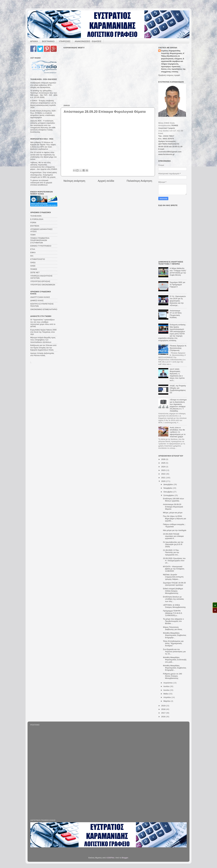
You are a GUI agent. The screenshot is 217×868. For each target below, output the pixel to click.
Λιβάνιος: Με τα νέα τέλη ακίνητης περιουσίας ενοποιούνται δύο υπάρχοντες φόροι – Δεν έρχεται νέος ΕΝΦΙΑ (44, 166)
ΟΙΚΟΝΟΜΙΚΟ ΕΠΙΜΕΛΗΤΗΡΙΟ (44, 309)
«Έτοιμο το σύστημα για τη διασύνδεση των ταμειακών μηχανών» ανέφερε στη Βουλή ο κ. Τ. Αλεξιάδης (178, 405)
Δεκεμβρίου (168, 484)
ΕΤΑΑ (33, 249)
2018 (164, 709)
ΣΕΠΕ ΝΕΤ (35, 272)
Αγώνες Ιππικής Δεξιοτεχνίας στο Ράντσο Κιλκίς (42, 354)
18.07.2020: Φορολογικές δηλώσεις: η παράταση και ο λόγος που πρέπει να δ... (177, 375)
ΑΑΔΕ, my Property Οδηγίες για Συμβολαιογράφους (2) (178, 389)
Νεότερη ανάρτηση (74, 181)
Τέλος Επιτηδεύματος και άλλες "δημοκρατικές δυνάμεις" (173, 643)
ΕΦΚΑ (33, 253)
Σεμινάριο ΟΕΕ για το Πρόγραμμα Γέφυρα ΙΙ (177, 285)
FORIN (33, 223)
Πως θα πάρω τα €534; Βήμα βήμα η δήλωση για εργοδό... (175, 518)
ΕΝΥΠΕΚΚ (35, 226)
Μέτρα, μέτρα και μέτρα (173, 513)
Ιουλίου (167, 686)
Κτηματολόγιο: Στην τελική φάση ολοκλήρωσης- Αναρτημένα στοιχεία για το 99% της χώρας (44, 175)
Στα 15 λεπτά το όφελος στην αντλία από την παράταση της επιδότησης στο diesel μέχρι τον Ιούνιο (44, 156)
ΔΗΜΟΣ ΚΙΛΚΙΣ (37, 300)
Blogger (125, 858)
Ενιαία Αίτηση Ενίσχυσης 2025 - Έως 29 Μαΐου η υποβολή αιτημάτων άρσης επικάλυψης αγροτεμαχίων (44, 114)
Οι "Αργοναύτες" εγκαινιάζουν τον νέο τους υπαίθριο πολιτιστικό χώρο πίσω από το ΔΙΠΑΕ (43, 323)
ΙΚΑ (32, 256)
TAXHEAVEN (36, 216)
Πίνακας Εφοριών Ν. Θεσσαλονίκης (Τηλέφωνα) (178, 348)
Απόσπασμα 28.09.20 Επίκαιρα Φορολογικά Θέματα (173, 507)
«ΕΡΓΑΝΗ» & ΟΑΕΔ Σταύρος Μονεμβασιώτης (174, 606)
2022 (164, 474)
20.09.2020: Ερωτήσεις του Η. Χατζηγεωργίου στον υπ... (174, 561)
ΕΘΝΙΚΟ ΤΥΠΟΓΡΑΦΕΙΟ (41, 246)
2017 (164, 713)
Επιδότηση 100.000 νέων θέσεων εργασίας (173, 500)
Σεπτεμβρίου (169, 495)
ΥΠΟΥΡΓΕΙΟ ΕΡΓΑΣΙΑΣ (40, 281)
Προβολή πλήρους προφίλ (169, 75)
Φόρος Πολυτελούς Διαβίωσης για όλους (173, 628)
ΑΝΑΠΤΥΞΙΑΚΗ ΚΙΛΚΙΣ (40, 297)
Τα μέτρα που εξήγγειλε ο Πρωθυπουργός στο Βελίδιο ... (173, 621)
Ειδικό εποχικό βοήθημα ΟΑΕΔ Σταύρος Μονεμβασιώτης (173, 591)
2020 (164, 481)
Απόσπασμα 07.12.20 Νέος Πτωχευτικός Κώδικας (176, 314)
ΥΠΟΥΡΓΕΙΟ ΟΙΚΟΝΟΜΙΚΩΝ (43, 285)
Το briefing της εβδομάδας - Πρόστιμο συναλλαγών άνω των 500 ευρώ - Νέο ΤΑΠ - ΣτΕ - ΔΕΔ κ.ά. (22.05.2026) (44, 94)
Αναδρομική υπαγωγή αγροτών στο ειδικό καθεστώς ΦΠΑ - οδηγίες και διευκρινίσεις (43, 85)
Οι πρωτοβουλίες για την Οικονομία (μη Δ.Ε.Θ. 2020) (173, 544)
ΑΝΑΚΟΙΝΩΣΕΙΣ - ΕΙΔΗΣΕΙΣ (88, 41)
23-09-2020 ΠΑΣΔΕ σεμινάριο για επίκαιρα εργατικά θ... (173, 536)
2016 (164, 717)
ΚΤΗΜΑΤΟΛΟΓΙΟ (38, 259)
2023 (164, 470)
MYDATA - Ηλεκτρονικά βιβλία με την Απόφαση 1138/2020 (174, 569)
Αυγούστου (168, 683)
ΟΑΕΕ (33, 266)
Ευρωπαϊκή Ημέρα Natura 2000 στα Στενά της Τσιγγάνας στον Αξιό (43, 332)
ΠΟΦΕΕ (34, 269)
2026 (164, 459)
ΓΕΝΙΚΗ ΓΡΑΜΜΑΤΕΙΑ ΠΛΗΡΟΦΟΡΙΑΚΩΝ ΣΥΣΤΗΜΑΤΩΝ (40, 240)
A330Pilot (110, 858)
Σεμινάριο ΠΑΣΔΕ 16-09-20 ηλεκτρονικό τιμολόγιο (174, 584)
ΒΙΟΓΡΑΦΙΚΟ (48, 41)
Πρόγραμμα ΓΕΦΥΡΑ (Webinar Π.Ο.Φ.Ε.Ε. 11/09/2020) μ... (173, 613)
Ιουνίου (167, 690)
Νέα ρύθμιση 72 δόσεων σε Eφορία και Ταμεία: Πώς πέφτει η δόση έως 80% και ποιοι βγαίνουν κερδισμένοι (43, 146)
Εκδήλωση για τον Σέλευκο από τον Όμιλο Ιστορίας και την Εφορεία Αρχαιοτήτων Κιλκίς (43, 348)
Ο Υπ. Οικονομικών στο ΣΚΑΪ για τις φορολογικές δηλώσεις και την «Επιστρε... (178, 301)
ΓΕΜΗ (33, 235)
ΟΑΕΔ (33, 262)
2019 (164, 706)
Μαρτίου (167, 701)
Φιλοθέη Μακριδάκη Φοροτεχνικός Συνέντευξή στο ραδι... (175, 660)
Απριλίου (167, 697)
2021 (164, 478)
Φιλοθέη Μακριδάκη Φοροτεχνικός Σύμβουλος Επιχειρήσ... (175, 635)
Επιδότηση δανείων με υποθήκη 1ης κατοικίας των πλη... (173, 599)
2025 (164, 463)
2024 (164, 467)
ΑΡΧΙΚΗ (34, 41)
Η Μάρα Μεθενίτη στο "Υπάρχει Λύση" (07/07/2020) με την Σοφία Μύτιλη (178, 272)
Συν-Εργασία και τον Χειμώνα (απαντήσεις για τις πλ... (174, 652)
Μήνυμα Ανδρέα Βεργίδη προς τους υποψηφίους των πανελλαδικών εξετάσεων (43, 340)
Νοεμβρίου (168, 488)
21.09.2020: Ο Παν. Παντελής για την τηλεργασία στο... (171, 552)
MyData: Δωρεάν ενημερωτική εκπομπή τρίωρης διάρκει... (173, 577)
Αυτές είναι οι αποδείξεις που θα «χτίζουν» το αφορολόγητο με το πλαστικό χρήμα (178, 432)
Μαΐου (166, 694)
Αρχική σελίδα (106, 181)
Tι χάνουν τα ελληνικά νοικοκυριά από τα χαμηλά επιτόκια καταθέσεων (41, 183)
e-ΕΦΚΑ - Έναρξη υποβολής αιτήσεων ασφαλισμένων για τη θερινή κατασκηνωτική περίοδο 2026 (43, 104)
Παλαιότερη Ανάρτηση (139, 181)
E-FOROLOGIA (37, 219)
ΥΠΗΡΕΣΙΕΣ (65, 41)
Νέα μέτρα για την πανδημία (175, 530)
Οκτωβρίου (168, 492)
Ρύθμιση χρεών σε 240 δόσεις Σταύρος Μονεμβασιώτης (173, 676)
